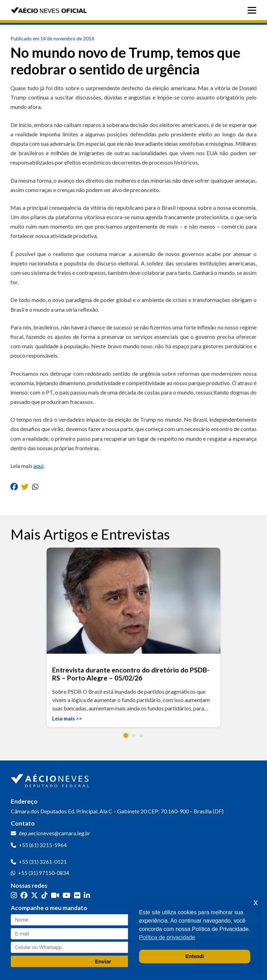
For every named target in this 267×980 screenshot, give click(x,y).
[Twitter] (34, 895)
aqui (38, 466)
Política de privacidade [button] (167, 937)
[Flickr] (77, 895)
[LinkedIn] (87, 895)
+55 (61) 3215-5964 (43, 845)
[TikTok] (44, 895)
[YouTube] (67, 895)
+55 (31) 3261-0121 (43, 862)
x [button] (256, 902)
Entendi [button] (195, 956)
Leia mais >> (67, 718)
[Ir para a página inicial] (51, 779)
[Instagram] (14, 895)
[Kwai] (55, 895)
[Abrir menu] (254, 10)
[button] (126, 735)
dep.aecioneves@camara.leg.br (55, 833)
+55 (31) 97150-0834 (44, 873)
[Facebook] (24, 895)
